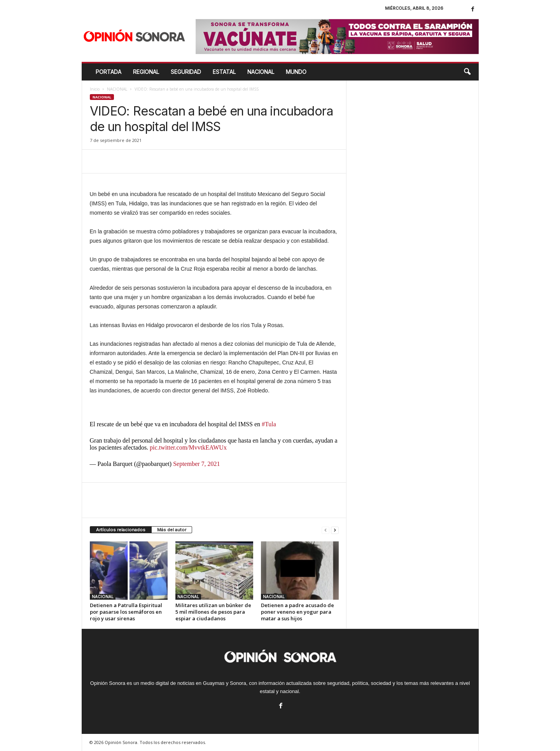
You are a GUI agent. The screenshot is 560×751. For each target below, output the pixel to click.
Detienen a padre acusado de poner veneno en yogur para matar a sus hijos (297, 612)
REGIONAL (146, 72)
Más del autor (172, 530)
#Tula (269, 424)
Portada (108, 72)
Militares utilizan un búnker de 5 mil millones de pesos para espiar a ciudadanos (213, 612)
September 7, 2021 (196, 464)
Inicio (95, 89)
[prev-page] (325, 530)
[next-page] (335, 530)
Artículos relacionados (121, 530)
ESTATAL (224, 72)
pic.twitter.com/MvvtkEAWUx (188, 447)
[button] (467, 72)
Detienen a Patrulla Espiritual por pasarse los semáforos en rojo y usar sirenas (126, 612)
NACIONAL (261, 72)
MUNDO (296, 72)
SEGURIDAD (186, 72)
